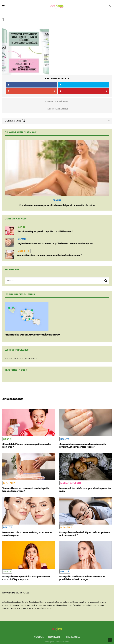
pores (70, 605)
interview (102, 602)
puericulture (87, 605)
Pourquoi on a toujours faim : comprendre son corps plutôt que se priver (26, 578)
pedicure (64, 605)
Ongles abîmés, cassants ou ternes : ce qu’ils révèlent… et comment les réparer (55, 243)
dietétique (74, 602)
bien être (56, 602)
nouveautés (47, 605)
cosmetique (65, 602)
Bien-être (24, 251)
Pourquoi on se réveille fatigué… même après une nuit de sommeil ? (85, 534)
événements (46, 608)
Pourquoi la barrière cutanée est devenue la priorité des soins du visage (82, 578)
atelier (26, 602)
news (40, 605)
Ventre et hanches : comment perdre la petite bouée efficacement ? (49, 255)
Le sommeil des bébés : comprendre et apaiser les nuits (85, 490)
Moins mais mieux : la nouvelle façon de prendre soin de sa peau (27, 534)
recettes (96, 605)
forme (87, 602)
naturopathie (32, 605)
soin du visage (34, 608)
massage (22, 605)
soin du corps (22, 608)
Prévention (77, 605)
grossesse (94, 602)
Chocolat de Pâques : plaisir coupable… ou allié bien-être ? (45, 231)
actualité (6, 602)
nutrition (56, 605)
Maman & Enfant (71, 483)
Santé (22, 227)
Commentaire (15, 121)
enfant (81, 602)
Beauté (57, 200)
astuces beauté (17, 602)
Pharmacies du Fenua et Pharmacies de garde (32, 335)
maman (6, 605)
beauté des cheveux (43, 602)
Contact (54, 637)
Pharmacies (73, 637)
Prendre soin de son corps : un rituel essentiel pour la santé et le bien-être (57, 205)
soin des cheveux (9, 608)
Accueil (39, 637)
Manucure (14, 605)
